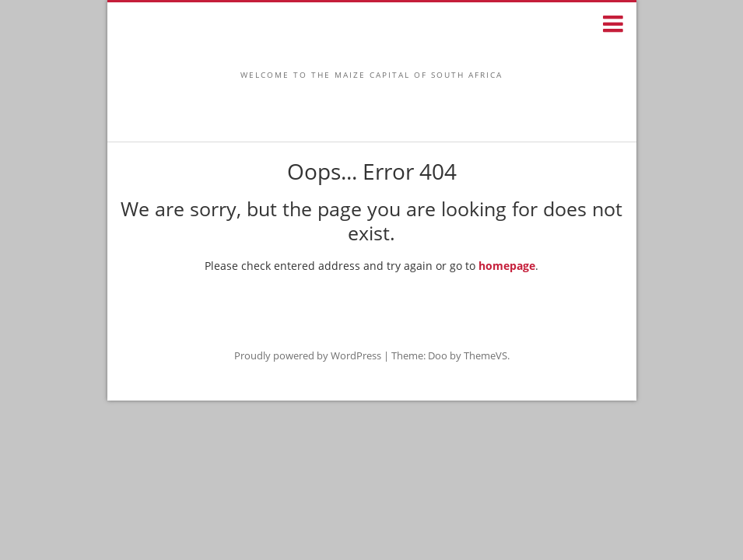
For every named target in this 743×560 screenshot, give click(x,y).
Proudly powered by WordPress (308, 355)
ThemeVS (485, 355)
